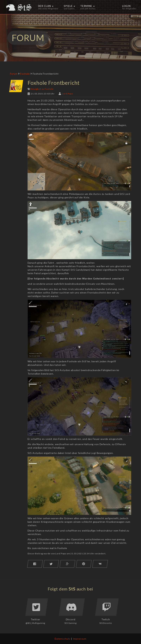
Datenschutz (63, 639)
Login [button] (129, 7)
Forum (14, 74)
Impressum (80, 639)
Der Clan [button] (48, 7)
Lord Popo (68, 94)
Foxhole (25, 74)
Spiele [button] (69, 7)
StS (72, 589)
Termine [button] (88, 7)
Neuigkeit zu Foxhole (42, 89)
